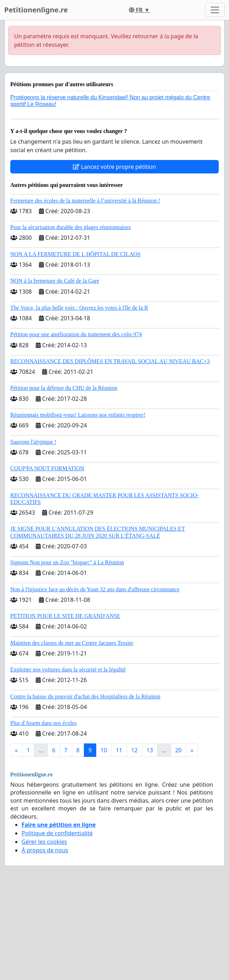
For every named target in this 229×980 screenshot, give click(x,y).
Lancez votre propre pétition (114, 167)
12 (134, 750)
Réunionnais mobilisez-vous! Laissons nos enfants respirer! (78, 415)
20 (178, 750)
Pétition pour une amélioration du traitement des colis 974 (76, 334)
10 (104, 750)
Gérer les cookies (44, 842)
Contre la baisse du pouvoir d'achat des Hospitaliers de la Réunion (85, 696)
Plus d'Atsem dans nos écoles (44, 723)
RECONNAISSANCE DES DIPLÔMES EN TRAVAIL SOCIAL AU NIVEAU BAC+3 (110, 361)
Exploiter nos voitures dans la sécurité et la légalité (68, 669)
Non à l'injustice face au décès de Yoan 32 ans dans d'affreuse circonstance (95, 589)
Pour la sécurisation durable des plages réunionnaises (70, 227)
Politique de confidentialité (57, 833)
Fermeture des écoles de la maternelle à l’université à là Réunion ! (85, 201)
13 (150, 750)
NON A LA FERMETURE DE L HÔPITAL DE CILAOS (75, 254)
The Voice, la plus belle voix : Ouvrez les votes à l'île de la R (79, 308)
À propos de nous (45, 850)
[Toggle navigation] (215, 10)
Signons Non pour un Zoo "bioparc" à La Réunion (67, 562)
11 (119, 750)
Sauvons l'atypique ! (33, 442)
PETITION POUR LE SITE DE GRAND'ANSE (65, 616)
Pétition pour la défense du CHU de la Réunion (64, 388)
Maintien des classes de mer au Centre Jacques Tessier (72, 643)
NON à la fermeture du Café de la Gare (55, 281)
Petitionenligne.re (36, 10)
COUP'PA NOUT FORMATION (47, 468)
